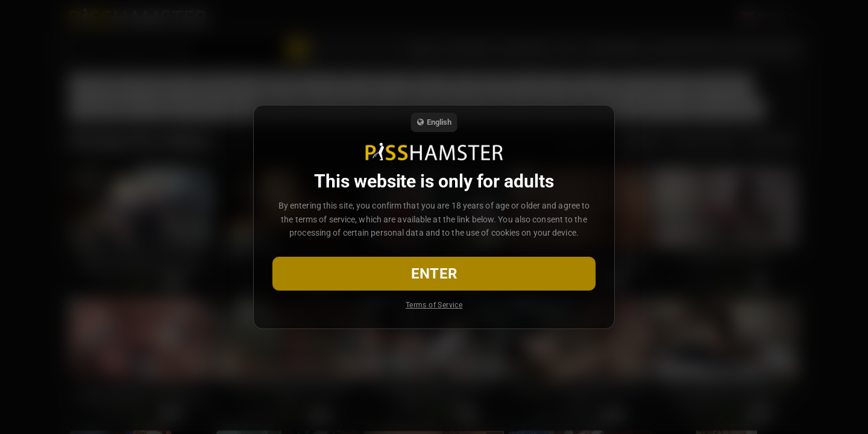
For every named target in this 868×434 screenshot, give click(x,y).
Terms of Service (434, 305)
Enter (434, 274)
